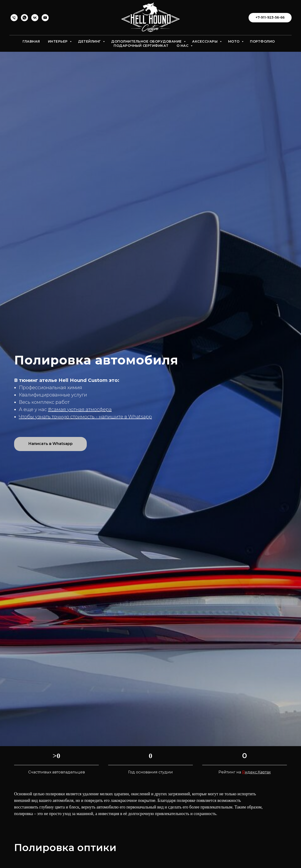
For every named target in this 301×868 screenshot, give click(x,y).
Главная (31, 41)
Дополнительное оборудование (147, 41)
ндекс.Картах (258, 778)
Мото (234, 41)
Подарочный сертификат (141, 46)
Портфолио (262, 41)
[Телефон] (14, 18)
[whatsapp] (24, 18)
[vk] (35, 18)
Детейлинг (90, 41)
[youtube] (45, 18)
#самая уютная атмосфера (80, 409)
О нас (183, 46)
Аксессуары (205, 41)
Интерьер (58, 41)
